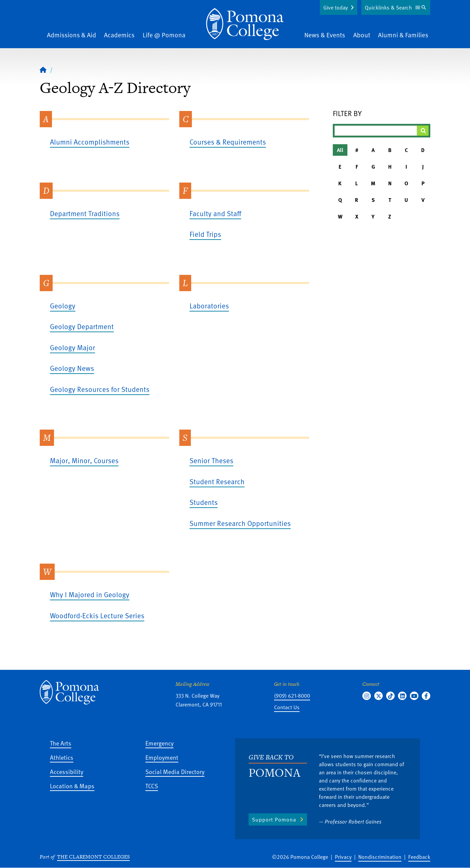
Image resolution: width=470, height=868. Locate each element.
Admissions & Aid (71, 35)
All (340, 150)
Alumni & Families (403, 35)
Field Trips (205, 234)
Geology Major (73, 347)
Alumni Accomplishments (90, 142)
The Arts (61, 743)
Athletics (62, 757)
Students (204, 502)
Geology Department (82, 326)
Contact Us (287, 707)
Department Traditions (85, 213)
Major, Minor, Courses (84, 460)
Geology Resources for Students (100, 389)
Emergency (159, 743)
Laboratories (209, 306)
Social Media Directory (175, 771)
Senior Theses (211, 460)
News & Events (325, 35)
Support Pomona (274, 819)
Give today (336, 7)
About (362, 35)
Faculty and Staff (215, 213)
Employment (162, 757)
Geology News (72, 368)
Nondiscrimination (380, 857)
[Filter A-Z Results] (376, 131)
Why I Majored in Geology (90, 594)
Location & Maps (72, 786)
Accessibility (67, 771)
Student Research (217, 481)
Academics (119, 35)
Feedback (419, 857)
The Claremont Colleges (93, 857)
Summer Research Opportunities (240, 523)
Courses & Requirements (228, 142)
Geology (63, 306)
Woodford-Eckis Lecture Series (97, 615)
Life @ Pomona (164, 35)
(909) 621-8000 (292, 696)
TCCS (152, 786)
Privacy (343, 857)
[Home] (245, 24)
